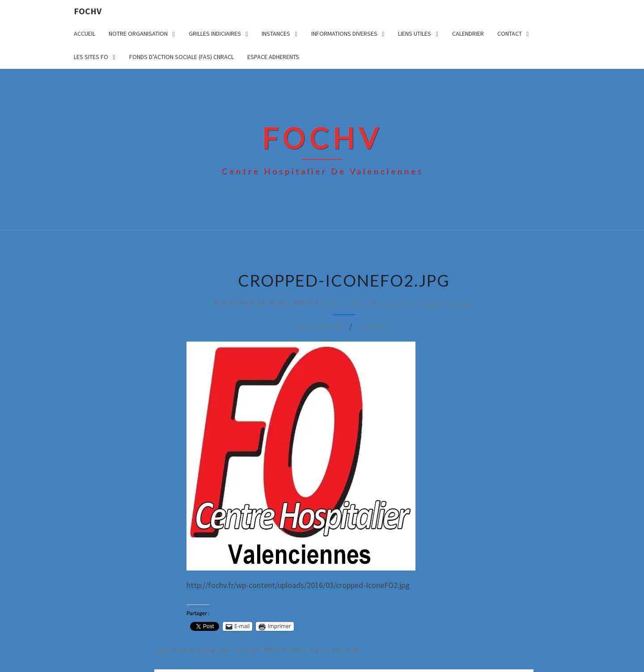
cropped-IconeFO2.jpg (427, 303)
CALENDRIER (468, 34)
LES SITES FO (91, 57)
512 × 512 (346, 303)
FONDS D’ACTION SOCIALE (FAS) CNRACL (182, 57)
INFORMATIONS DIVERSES (344, 34)
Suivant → (380, 326)
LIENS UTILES (415, 34)
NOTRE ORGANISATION (138, 34)
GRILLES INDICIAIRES (215, 34)
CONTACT (510, 34)
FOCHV (88, 11)
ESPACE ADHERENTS (273, 57)
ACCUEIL (85, 34)
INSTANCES (276, 34)
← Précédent (315, 326)
